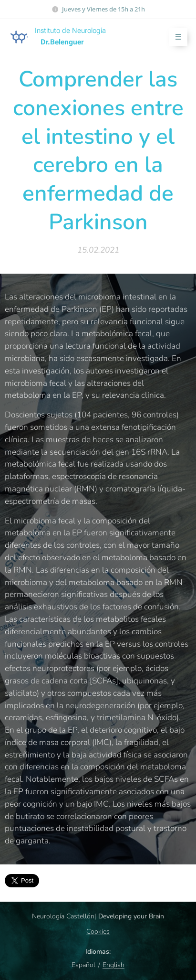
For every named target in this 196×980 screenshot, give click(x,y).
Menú (175, 37)
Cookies (98, 932)
